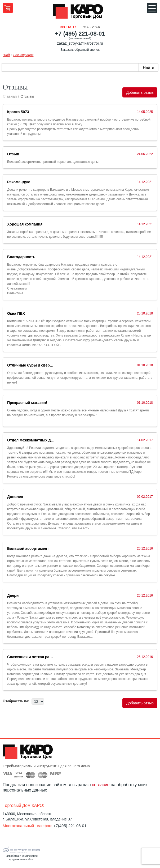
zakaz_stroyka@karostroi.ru (80, 43)
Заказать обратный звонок (80, 50)
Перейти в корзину (8, 8)
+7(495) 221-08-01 (70, 826)
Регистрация (23, 55)
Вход (6, 55)
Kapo (80, 13)
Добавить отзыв (140, 92)
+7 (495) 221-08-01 (80, 34)
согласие (101, 785)
